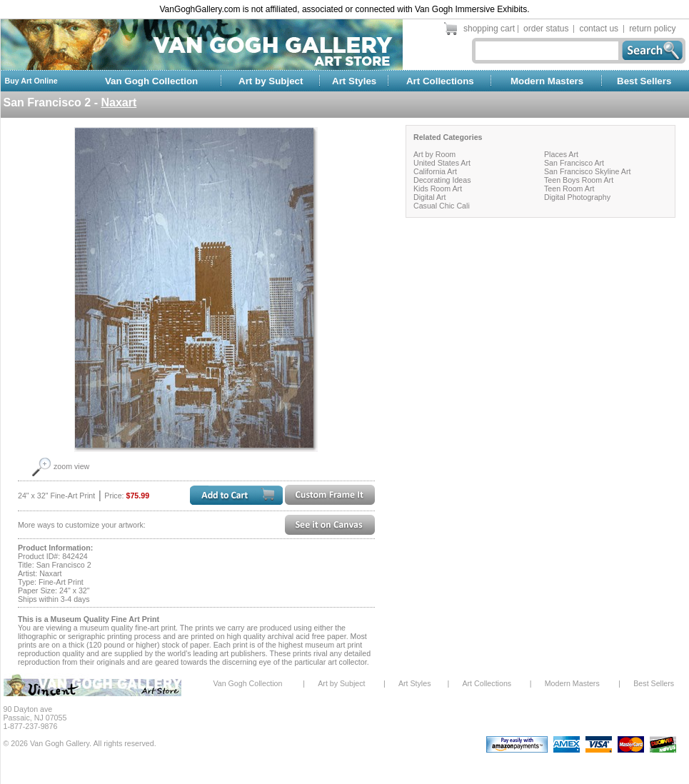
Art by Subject (271, 81)
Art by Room (434, 154)
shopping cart (489, 29)
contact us (599, 29)
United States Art (442, 163)
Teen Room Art (569, 189)
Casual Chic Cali (442, 206)
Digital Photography (577, 197)
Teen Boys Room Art (579, 180)
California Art (435, 171)
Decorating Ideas (442, 180)
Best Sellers (644, 81)
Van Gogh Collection (151, 81)
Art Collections (440, 81)
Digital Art (430, 197)
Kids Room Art (438, 189)
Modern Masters (547, 81)
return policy (652, 29)
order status (546, 29)
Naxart (119, 102)
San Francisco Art (574, 163)
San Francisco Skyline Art (587, 171)
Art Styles (354, 81)
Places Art (561, 154)
